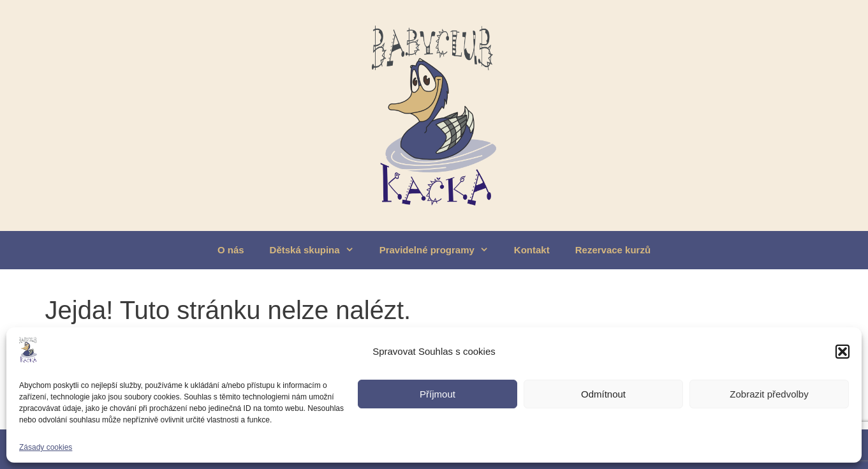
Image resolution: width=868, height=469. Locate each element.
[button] (842, 352)
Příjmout (438, 394)
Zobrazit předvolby (769, 394)
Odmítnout (603, 394)
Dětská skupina (318, 250)
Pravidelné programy (440, 250)
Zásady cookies (46, 447)
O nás (231, 250)
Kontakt (532, 250)
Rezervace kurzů (613, 250)
